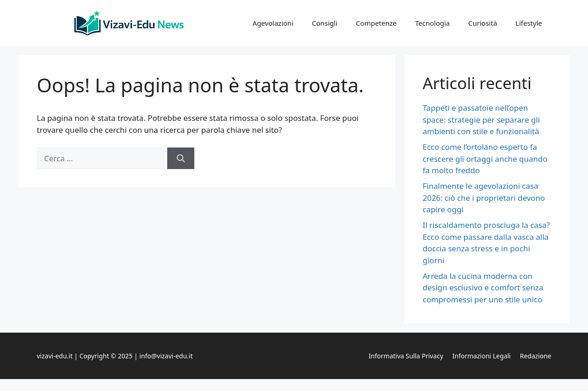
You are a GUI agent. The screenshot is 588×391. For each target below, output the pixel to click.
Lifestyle (529, 23)
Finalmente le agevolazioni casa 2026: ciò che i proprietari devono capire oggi (484, 198)
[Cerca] (181, 159)
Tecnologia (433, 23)
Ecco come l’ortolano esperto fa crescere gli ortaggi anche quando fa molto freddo (485, 159)
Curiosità (483, 23)
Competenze (376, 23)
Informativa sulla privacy (406, 356)
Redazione (536, 356)
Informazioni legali (482, 356)
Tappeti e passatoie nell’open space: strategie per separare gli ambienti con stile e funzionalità (481, 119)
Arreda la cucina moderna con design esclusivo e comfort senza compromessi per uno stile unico (483, 288)
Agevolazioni (273, 23)
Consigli (325, 23)
